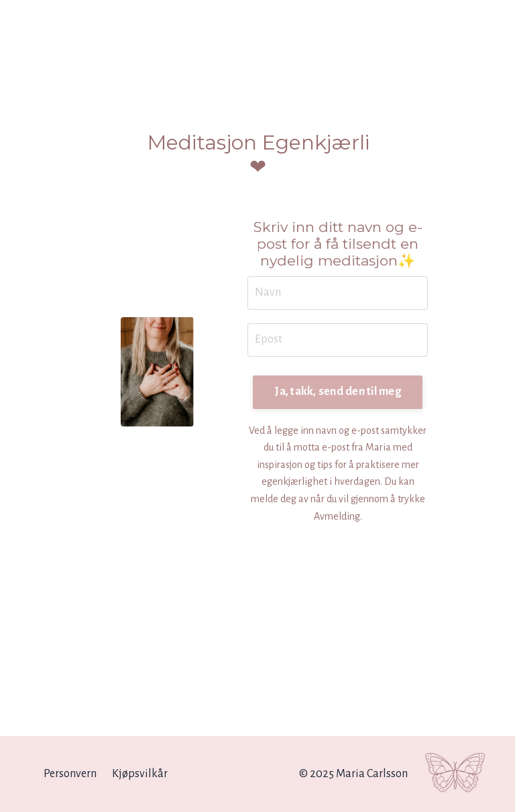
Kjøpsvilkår (140, 774)
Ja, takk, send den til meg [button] (338, 392)
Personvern (70, 774)
